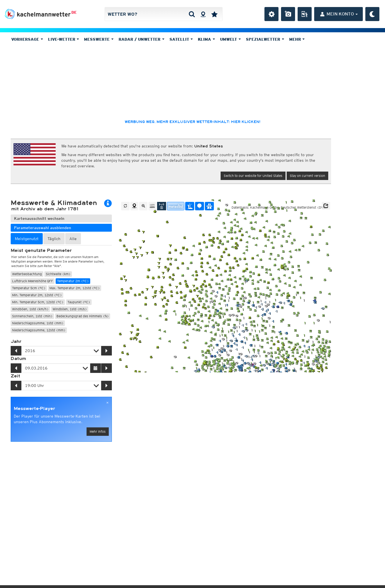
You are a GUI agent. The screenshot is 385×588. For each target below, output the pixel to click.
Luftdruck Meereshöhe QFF (33, 281)
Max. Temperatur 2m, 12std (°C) (75, 288)
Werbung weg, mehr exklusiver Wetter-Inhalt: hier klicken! (192, 122)
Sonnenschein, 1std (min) (32, 316)
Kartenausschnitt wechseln (39, 218)
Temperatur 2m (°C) (73, 281)
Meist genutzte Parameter (41, 250)
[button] (326, 206)
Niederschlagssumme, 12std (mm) (39, 330)
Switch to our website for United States (253, 176)
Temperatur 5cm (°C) (29, 288)
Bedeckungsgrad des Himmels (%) (83, 316)
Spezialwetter (265, 39)
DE (74, 12)
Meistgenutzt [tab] (27, 239)
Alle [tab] (73, 239)
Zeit (15, 376)
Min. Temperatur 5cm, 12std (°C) (38, 302)
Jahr (16, 341)
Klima (206, 39)
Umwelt (230, 39)
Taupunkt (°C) (79, 302)
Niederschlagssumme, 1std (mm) (38, 323)
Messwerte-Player (34, 409)
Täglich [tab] (54, 239)
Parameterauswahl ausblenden (43, 228)
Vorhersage (27, 39)
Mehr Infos (98, 431)
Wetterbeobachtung (27, 274)
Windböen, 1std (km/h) (30, 309)
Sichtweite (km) (58, 274)
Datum (18, 359)
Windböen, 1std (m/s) (70, 309)
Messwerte (99, 39)
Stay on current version (307, 176)
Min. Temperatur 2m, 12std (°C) (37, 295)
